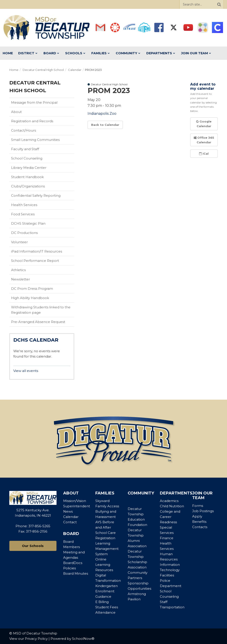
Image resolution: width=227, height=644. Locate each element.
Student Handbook (34, 178)
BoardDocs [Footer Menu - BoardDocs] (73, 563)
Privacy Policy (36, 639)
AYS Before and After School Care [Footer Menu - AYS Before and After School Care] (106, 527)
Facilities (167, 575)
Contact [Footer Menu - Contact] (70, 522)
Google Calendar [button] (204, 124)
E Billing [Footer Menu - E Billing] (102, 602)
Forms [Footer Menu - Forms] (198, 506)
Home (14, 70)
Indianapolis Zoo (102, 114)
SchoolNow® (83, 639)
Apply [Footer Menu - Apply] (197, 516)
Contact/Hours (23, 130)
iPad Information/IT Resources (37, 251)
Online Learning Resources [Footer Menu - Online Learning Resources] (104, 565)
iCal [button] (204, 154)
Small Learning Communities (35, 140)
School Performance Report (42, 262)
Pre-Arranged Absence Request (38, 322)
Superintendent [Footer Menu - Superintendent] (77, 506)
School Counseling (27, 158)
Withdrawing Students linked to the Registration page (41, 310)
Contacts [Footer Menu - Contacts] (200, 527)
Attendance (105, 612)
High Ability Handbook (30, 298)
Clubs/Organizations (28, 186)
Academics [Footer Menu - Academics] (169, 501)
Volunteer (19, 242)
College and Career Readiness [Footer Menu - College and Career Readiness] (170, 517)
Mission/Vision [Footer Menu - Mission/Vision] (75, 501)
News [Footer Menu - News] (68, 511)
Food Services (23, 214)
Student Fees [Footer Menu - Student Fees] (107, 607)
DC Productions (24, 233)
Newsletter (21, 279)
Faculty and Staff (25, 149)
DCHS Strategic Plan (28, 223)
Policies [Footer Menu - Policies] (69, 568)
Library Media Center (36, 169)
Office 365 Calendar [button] (204, 140)
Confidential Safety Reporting (43, 197)
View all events (26, 371)
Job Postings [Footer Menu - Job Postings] (203, 511)
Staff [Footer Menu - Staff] (164, 602)
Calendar (75, 70)
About (16, 112)
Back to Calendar (105, 125)
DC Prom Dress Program (32, 289)
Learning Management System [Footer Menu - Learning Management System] (107, 549)
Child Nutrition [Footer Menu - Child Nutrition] (172, 506)
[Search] (219, 4)
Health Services (24, 205)
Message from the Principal (34, 102)
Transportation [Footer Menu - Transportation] (172, 607)
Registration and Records (32, 121)
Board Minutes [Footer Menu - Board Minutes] (76, 573)
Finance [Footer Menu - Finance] (167, 538)
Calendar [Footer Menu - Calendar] (71, 517)
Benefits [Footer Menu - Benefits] (199, 522)
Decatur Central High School (43, 70)
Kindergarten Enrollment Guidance (107, 591)
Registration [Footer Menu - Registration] (105, 538)
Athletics (25, 271)
